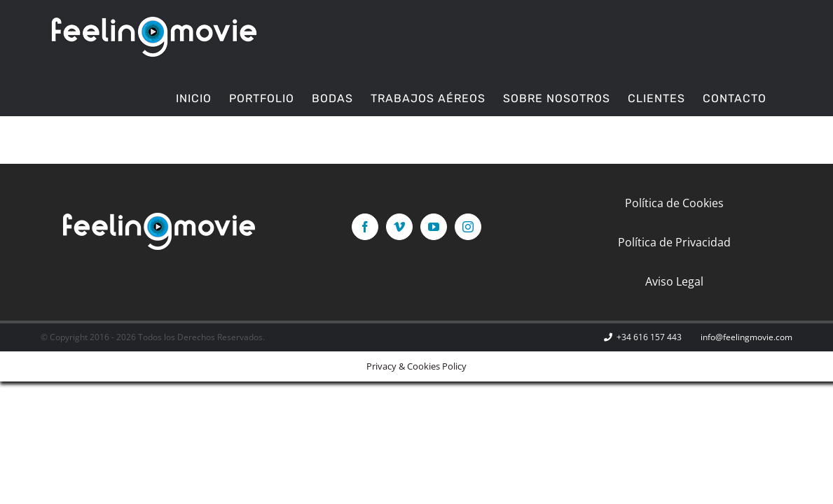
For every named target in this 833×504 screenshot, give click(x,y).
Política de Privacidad (674, 242)
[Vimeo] (399, 227)
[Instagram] (468, 227)
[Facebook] (365, 227)
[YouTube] (434, 227)
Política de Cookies (674, 203)
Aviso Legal (674, 281)
